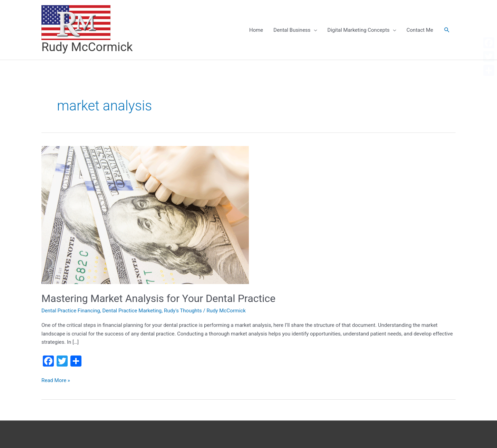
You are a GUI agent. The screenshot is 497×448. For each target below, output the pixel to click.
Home (256, 30)
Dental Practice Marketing (132, 311)
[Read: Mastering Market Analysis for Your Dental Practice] (145, 214)
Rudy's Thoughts (183, 311)
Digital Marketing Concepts (359, 30)
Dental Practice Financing (71, 311)
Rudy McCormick (87, 47)
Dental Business (292, 30)
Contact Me (420, 30)
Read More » (56, 381)
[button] (447, 30)
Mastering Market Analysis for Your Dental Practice (158, 298)
